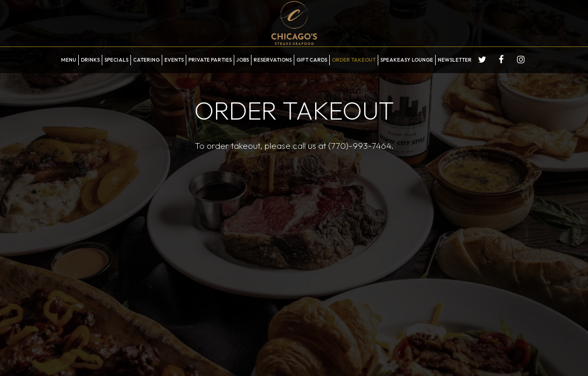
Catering (146, 60)
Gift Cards (312, 60)
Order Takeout (354, 60)
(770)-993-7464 (359, 145)
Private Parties (210, 60)
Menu (69, 60)
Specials (116, 60)
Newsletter (455, 60)
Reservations (273, 60)
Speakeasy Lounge (407, 60)
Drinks (90, 60)
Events (174, 60)
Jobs (243, 60)
